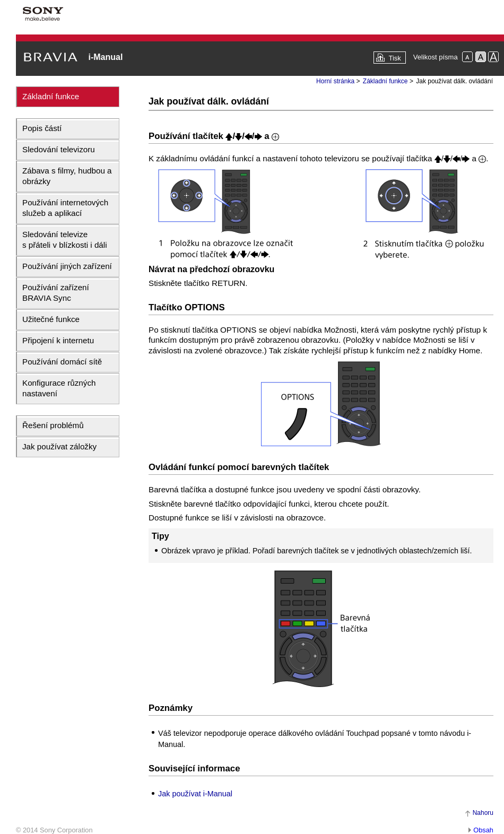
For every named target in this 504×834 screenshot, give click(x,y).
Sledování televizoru (59, 149)
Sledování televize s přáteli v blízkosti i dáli (65, 240)
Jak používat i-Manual (195, 794)
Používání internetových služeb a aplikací (65, 208)
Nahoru (483, 813)
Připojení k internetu (58, 340)
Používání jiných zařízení (67, 266)
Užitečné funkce (51, 319)
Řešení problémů (53, 425)
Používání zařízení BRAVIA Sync (56, 293)
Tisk (394, 58)
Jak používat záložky (59, 446)
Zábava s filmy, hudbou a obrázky (67, 176)
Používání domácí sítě (62, 362)
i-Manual (105, 57)
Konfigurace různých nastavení (59, 388)
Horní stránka (335, 81)
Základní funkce (51, 96)
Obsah (483, 830)
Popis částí (42, 128)
